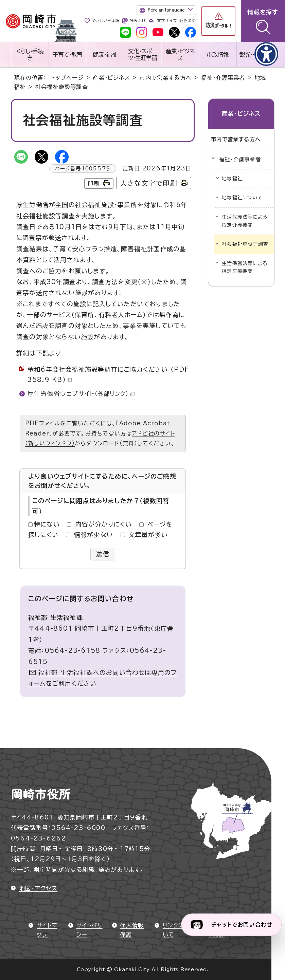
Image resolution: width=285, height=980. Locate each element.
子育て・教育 (67, 54)
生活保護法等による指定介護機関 (245, 221)
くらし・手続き (30, 54)
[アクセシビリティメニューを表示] (266, 54)
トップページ (67, 78)
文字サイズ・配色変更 (176, 21)
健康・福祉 (105, 54)
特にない (47, 524)
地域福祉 (232, 179)
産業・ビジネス (180, 54)
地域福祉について (242, 198)
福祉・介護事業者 (223, 78)
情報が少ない (94, 535)
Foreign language (166, 10)
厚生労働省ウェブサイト (81, 393)
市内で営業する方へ (165, 78)
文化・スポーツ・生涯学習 (143, 54)
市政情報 (218, 54)
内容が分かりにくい (104, 524)
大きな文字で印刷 (149, 183)
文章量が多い (148, 535)
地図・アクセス (38, 888)
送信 (103, 554)
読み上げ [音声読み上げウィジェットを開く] (138, 21)
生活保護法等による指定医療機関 (245, 267)
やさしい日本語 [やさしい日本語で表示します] (106, 21)
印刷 (94, 184)
